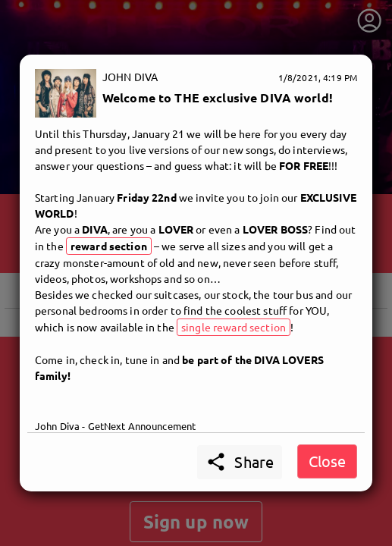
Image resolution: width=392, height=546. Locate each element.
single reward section (234, 327)
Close (327, 461)
